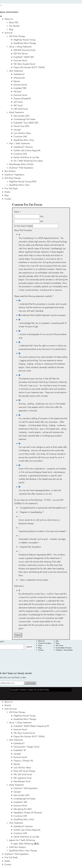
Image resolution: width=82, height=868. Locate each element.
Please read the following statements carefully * (34, 296)
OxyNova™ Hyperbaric (14, 175)
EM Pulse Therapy (17, 36)
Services (8, 33)
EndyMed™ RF (20, 750)
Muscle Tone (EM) (21, 126)
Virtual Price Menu (45, 643)
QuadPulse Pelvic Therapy (25, 43)
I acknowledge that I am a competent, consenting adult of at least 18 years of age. (43, 325)
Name (18, 212)
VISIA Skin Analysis (17, 847)
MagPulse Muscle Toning (24, 40)
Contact (8, 199)
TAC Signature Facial (23, 778)
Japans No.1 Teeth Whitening (22, 840)
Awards (8, 705)
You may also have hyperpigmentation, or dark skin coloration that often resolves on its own (40, 492)
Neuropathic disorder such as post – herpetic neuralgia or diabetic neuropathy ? (42, 541)
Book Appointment (9, 12)
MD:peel (17, 92)
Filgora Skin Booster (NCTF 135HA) (29, 67)
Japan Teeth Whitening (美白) (26, 844)
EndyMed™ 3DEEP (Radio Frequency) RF (31, 726)
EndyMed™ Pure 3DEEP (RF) (26, 123)
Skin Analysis (10, 171)
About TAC (14, 22)
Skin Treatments (16, 71)
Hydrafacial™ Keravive (23, 147)
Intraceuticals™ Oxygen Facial (26, 747)
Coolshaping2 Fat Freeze (24, 119)
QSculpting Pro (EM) (23, 809)
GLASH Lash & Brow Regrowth (27, 150)
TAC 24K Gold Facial (23, 774)
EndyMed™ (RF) (20, 802)
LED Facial (18, 102)
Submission (19, 586)
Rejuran (17, 81)
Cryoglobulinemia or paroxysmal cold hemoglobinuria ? (44, 508)
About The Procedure (23, 230)
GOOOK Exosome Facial (24, 50)
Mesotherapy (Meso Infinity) (21, 164)
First (42, 217)
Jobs (57, 641)
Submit (18, 635)
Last (41, 221)
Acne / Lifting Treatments (20, 47)
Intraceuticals (19, 78)
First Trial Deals (11, 188)
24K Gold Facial (21, 109)
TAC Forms (59, 645)
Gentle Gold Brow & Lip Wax (26, 157)
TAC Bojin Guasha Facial (24, 64)
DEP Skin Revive (21, 54)
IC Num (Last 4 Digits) (23, 226)
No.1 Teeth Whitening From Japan (28, 161)
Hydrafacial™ (19, 74)
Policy (40, 645)
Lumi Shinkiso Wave (22, 133)
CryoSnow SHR (20, 137)
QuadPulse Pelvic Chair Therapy (23, 851)
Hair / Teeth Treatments (19, 143)
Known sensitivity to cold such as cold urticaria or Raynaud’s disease (39, 522)
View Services (11, 709)
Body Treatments (16, 112)
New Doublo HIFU (22, 116)
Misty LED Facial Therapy (24, 771)
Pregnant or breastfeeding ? (32, 512)
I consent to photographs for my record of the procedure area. (43, 336)
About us (9, 19)
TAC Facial (18, 105)
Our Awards (14, 26)
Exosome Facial (20, 60)
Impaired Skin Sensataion (31, 547)
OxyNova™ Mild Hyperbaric (21, 168)
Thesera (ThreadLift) (22, 99)
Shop (58, 643)
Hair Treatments (16, 823)
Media (7, 192)
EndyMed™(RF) (20, 88)
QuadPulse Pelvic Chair (24, 140)
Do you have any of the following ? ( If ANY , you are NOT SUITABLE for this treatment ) (39, 502)
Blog (11, 29)
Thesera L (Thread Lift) (23, 761)
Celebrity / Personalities (64, 650)
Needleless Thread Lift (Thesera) (28, 813)
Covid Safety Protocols (64, 648)
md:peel (17, 130)
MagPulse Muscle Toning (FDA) (23, 182)
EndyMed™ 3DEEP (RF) (24, 57)
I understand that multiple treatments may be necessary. (43, 315)
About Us (41, 641)
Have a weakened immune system (34, 580)
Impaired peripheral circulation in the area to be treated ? (43, 531)
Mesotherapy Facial (22, 781)
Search (29, 647)
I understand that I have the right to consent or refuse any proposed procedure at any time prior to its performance (43, 347)
